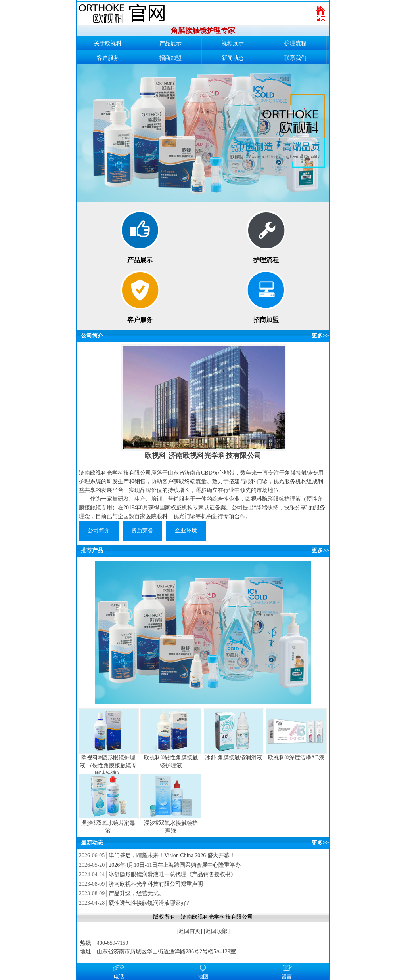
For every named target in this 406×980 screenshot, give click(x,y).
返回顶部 (216, 931)
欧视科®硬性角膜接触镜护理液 (171, 762)
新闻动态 (233, 58)
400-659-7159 (112, 943)
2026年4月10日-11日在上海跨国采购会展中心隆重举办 (175, 865)
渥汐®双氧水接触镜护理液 (171, 827)
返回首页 (190, 931)
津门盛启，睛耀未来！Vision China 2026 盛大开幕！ (172, 855)
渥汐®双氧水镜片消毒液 (108, 827)
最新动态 (92, 843)
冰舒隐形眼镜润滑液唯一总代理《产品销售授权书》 (172, 874)
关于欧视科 (108, 43)
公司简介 (92, 336)
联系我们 (295, 58)
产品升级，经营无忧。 (136, 893)
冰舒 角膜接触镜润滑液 (234, 758)
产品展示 (170, 43)
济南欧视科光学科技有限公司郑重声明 (156, 884)
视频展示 (233, 43)
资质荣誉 (142, 531)
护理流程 (295, 43)
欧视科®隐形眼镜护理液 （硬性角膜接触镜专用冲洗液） (108, 766)
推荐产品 (92, 550)
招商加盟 (170, 58)
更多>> (320, 336)
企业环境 (186, 531)
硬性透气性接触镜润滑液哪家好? (149, 903)
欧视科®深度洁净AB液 (296, 758)
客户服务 (108, 58)
